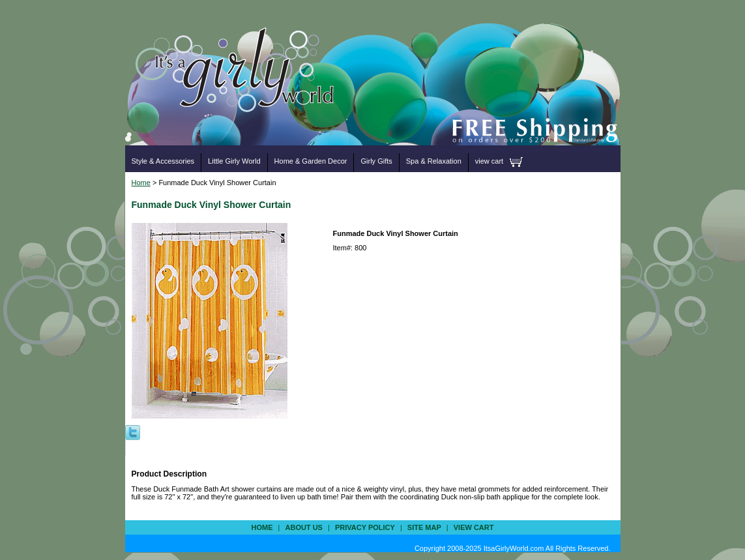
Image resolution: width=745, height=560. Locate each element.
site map (424, 527)
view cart (489, 161)
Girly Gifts (376, 161)
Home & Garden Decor (311, 161)
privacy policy (365, 527)
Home (141, 183)
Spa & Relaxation (434, 161)
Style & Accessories (163, 161)
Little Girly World (234, 161)
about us (304, 527)
